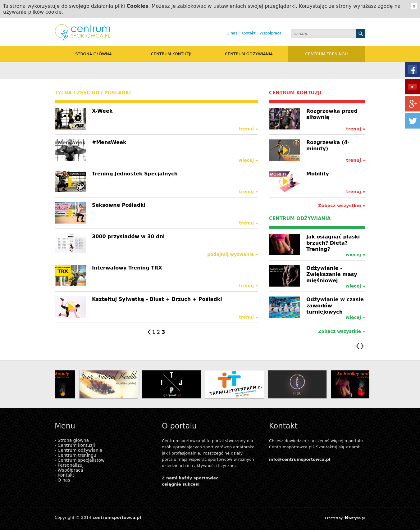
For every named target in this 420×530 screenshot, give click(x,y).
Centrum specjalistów (81, 460)
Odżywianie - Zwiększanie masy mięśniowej (332, 274)
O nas (232, 33)
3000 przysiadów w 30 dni (128, 236)
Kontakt (249, 33)
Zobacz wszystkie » (342, 206)
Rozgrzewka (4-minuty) (328, 145)
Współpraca (271, 33)
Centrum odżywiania (249, 54)
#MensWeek (109, 142)
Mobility (318, 174)
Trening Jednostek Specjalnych (135, 174)
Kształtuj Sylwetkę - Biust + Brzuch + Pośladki (157, 299)
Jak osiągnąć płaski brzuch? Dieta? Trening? (333, 243)
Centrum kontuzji (171, 54)
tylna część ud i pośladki (93, 93)
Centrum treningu (327, 54)
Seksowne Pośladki (119, 205)
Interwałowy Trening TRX (127, 268)
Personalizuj (71, 465)
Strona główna (93, 54)
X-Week (102, 111)
